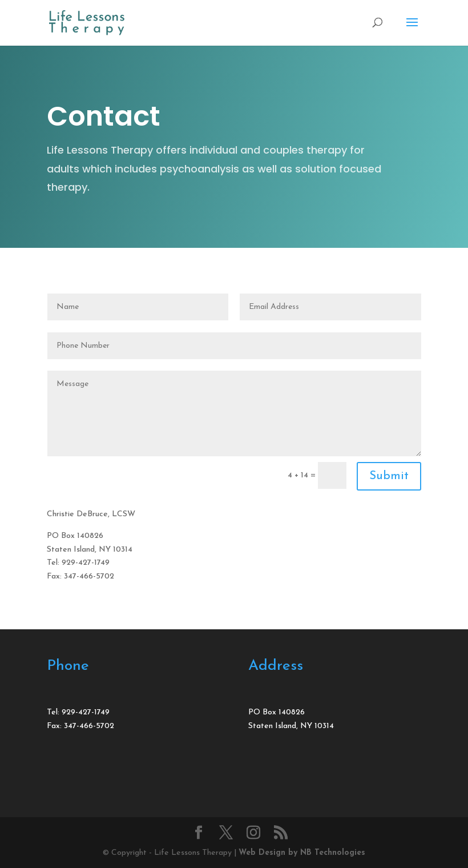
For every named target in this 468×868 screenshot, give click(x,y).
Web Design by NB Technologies (302, 853)
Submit (389, 476)
